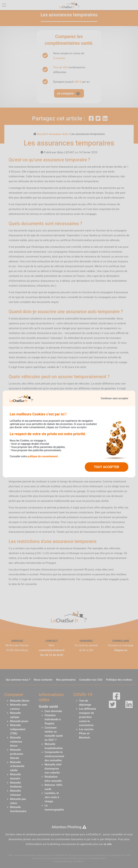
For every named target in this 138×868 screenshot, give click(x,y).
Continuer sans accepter (115, 398)
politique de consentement (43, 456)
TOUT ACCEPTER (107, 467)
